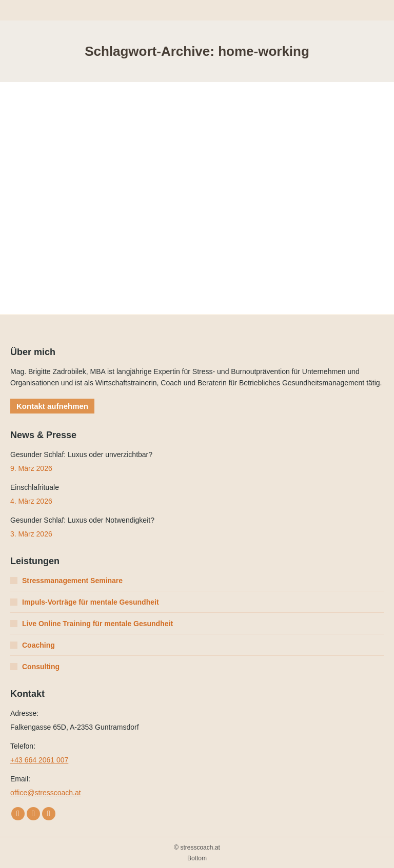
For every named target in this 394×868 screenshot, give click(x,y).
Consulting (41, 667)
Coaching (38, 645)
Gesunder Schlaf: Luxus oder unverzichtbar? (81, 454)
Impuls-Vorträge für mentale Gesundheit (91, 602)
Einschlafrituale (35, 487)
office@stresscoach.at (46, 793)
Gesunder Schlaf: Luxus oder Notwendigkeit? (82, 520)
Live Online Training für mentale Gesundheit (97, 624)
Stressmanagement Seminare (72, 581)
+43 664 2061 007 (39, 760)
